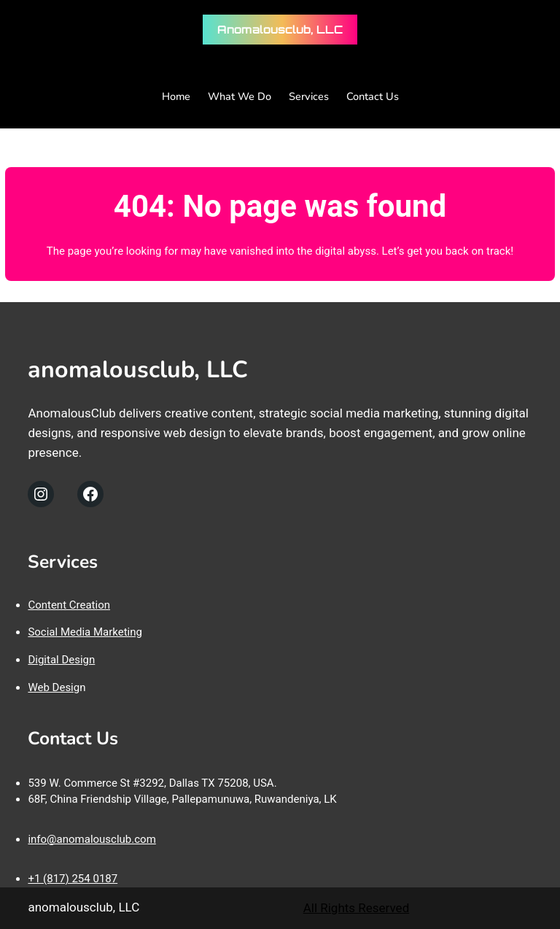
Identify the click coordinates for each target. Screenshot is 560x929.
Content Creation (69, 605)
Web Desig (54, 687)
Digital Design (61, 660)
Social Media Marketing (85, 632)
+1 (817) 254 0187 (73, 879)
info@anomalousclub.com (92, 839)
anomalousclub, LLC (280, 30)
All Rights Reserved (357, 908)
